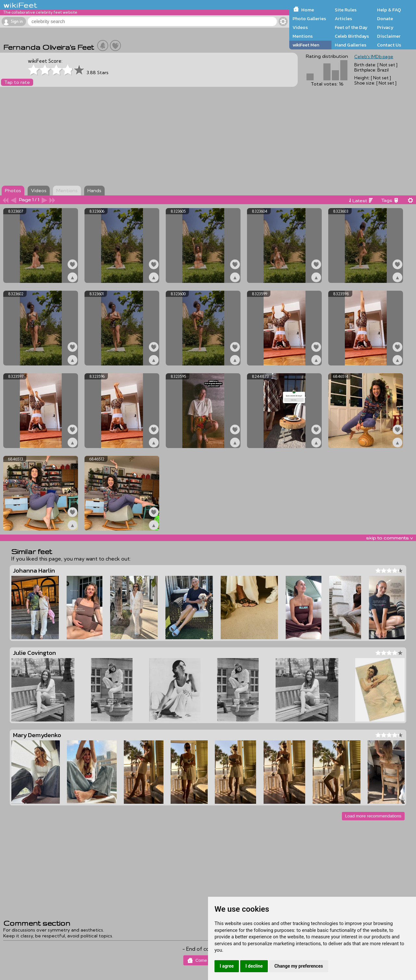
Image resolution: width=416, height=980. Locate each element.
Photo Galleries (309, 19)
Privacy (385, 27)
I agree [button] (227, 966)
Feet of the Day (351, 27)
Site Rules (346, 10)
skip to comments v (389, 538)
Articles (343, 19)
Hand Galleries (351, 45)
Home (308, 10)
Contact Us (389, 45)
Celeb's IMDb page (374, 57)
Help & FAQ (389, 10)
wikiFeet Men (306, 45)
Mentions (303, 36)
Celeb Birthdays (352, 36)
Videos (300, 27)
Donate (385, 19)
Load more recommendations (373, 816)
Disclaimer (389, 36)
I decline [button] (254, 966)
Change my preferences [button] (299, 966)
